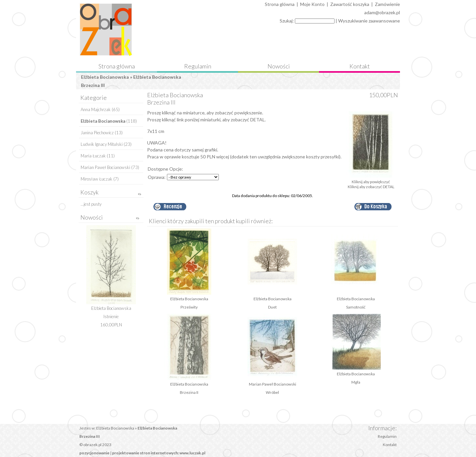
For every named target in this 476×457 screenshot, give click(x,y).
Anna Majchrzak (96, 109)
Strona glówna (280, 4)
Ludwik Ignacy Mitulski (102, 144)
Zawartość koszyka (350, 4)
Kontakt (360, 66)
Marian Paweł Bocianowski (105, 167)
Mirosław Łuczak (97, 179)
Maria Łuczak (93, 156)
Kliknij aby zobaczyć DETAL (371, 187)
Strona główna (117, 66)
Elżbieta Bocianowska (105, 77)
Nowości (279, 66)
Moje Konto (312, 4)
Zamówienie (387, 4)
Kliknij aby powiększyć (371, 180)
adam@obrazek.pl (382, 12)
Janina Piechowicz (97, 133)
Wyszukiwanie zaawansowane (369, 21)
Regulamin (198, 66)
